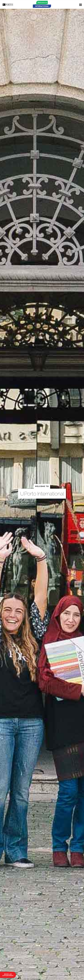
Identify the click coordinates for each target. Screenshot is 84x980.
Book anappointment (8, 975)
